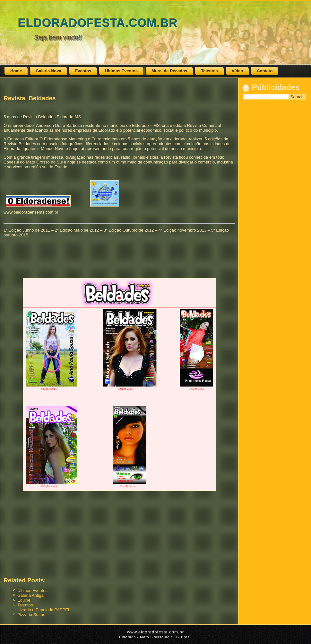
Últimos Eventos (121, 71)
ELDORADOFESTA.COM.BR (98, 23)
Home (16, 71)
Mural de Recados (169, 71)
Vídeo (237, 71)
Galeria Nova (48, 71)
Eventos (83, 71)
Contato (265, 71)
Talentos (209, 71)
